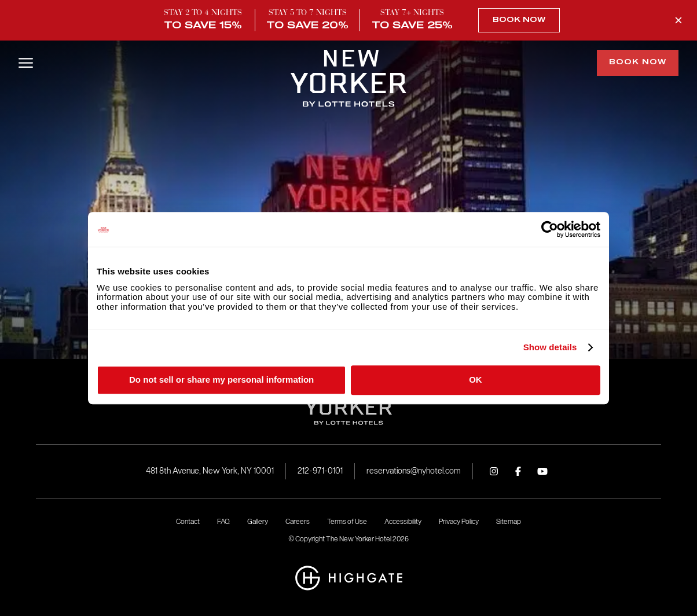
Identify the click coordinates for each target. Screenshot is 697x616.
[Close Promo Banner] (678, 20)
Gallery (258, 521)
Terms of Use (347, 521)
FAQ (223, 521)
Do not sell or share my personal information (221, 379)
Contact (188, 521)
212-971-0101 (320, 471)
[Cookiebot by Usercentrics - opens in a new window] (550, 229)
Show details (550, 347)
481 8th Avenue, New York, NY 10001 (210, 471)
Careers (298, 521)
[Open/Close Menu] (26, 63)
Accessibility (403, 521)
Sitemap (509, 521)
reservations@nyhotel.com (414, 471)
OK (476, 379)
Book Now (519, 20)
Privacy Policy (459, 521)
